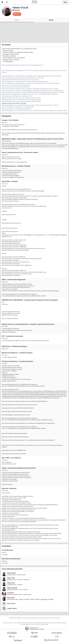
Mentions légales (62, 623)
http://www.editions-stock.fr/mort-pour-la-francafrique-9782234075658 (21, 98)
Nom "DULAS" (11, 603)
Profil (17, 20)
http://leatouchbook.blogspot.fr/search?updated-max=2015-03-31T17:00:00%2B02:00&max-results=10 (30, 94)
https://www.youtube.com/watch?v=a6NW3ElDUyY (16, 87)
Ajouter (18, 14)
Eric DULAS (10, 593)
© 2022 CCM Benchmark (42, 624)
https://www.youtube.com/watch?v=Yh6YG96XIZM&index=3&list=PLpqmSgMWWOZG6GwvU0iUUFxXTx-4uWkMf (33, 92)
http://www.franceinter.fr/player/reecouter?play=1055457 (17, 96)
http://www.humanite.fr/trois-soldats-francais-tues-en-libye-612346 (20, 80)
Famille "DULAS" (12, 608)
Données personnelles (40, 623)
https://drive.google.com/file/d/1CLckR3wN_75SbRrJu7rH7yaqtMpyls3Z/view (23, 65)
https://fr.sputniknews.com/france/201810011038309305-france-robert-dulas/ (23, 78)
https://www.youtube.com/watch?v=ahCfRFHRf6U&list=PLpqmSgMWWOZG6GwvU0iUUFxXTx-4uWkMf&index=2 (33, 91)
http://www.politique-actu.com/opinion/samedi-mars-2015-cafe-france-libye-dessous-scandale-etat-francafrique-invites (34, 111)
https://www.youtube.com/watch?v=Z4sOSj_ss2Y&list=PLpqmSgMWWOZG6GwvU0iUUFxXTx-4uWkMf (30, 89)
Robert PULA (11, 578)
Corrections (32, 624)
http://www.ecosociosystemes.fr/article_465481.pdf (16, 85)
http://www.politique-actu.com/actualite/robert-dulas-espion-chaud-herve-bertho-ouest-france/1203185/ (30, 105)
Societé (31, 623)
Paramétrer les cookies (52, 623)
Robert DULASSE (12, 588)
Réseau (51, 20)
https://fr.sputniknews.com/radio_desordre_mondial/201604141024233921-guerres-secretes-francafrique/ (31, 83)
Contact (15, 623)
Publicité (19, 623)
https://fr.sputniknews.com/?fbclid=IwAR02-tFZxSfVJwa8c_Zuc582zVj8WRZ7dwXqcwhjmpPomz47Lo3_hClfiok (32, 76)
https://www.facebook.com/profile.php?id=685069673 (16, 109)
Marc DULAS (11, 598)
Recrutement (26, 623)
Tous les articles (25, 624)
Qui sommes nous (7, 623)
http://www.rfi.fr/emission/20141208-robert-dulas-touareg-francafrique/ (21, 100)
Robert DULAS (11, 573)
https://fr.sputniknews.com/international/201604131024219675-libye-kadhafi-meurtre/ (25, 81)
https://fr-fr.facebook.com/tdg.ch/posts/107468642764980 (18, 107)
